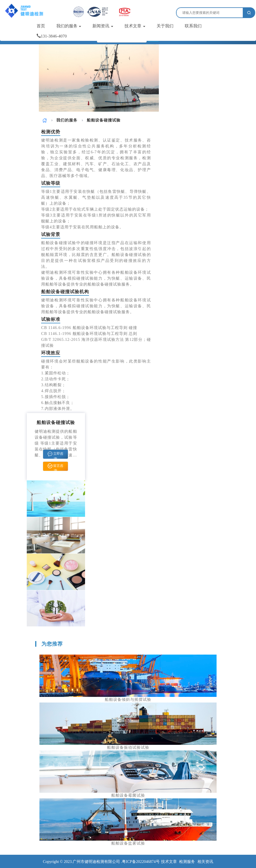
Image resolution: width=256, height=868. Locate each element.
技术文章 (135, 26)
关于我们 (165, 26)
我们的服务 (69, 26)
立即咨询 (55, 455)
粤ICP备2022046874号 (141, 862)
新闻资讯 (103, 26)
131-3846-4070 (52, 36)
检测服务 (187, 862)
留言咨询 (55, 467)
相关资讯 (205, 862)
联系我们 (193, 26)
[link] (45, 120)
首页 (41, 26)
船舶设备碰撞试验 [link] (104, 120)
